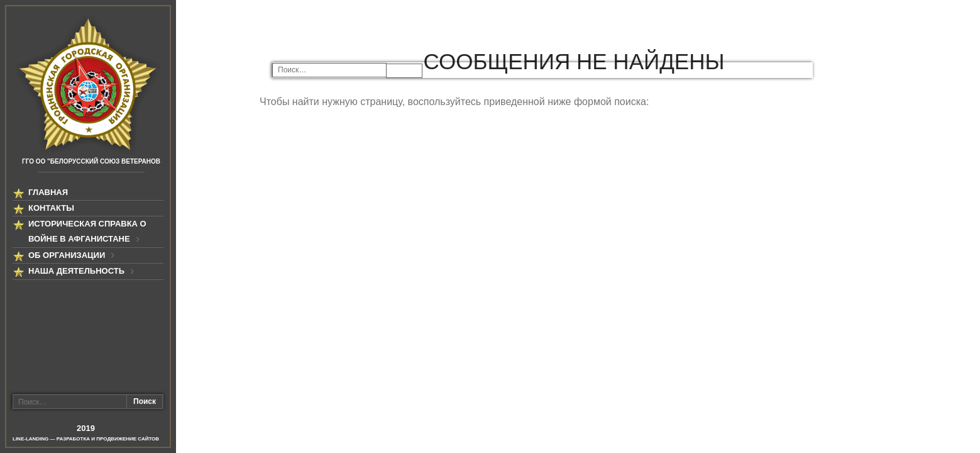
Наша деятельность (76, 271)
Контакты (51, 208)
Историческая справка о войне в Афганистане (87, 231)
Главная (48, 192)
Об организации (67, 255)
